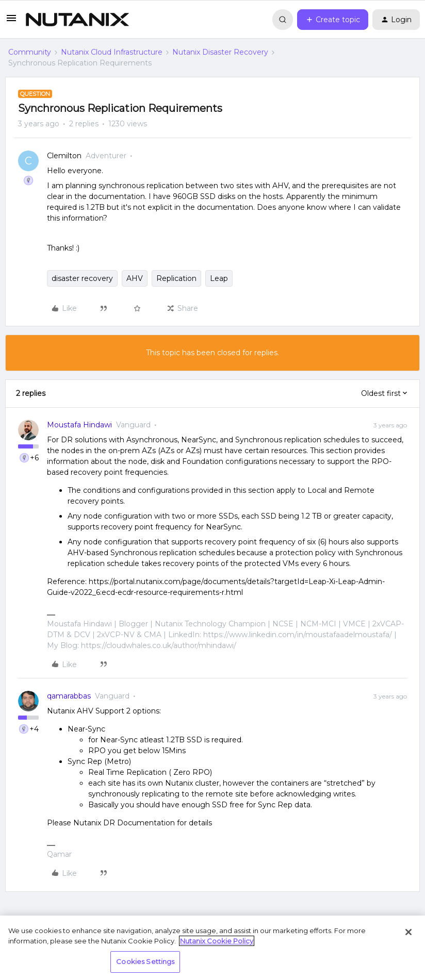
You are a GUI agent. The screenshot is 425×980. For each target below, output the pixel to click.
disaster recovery (82, 278)
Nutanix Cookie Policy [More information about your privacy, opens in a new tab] (217, 941)
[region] (213, 948)
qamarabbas (69, 696)
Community (30, 52)
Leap (219, 278)
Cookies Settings (145, 961)
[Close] (408, 932)
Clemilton (64, 156)
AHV (135, 278)
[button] (11, 22)
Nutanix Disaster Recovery (220, 52)
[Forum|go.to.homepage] (77, 20)
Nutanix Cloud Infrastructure (112, 52)
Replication (176, 278)
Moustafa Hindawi (79, 425)
